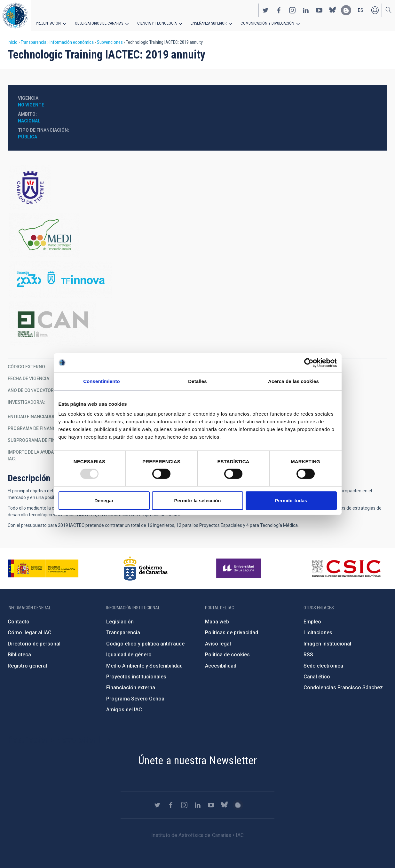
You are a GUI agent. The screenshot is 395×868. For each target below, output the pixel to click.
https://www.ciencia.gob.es (43, 568)
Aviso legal (218, 644)
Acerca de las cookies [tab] (293, 381)
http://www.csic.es (346, 568)
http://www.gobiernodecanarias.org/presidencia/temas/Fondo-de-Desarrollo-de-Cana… (197, 324)
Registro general (27, 666)
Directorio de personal (34, 644)
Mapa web (217, 622)
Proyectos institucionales (136, 677)
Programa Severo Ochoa (135, 699)
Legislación (120, 622)
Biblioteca (19, 655)
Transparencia (34, 42)
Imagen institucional (327, 644)
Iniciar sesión (375, 10)
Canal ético (317, 677)
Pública (28, 137)
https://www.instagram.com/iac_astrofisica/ (292, 10)
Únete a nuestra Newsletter (197, 760)
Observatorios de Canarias (98, 23)
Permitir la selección (198, 500)
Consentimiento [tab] (102, 381)
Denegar (104, 500)
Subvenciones (110, 42)
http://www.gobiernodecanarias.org (146, 568)
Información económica (72, 42)
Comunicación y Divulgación (262, 23)
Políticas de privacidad (232, 633)
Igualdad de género (129, 655)
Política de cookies (227, 655)
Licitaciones (318, 633)
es (361, 10)
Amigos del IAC (124, 710)
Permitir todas (291, 500)
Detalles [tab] (197, 381)
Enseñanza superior (205, 23)
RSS (308, 655)
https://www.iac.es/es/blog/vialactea (346, 10)
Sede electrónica (323, 666)
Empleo (312, 622)
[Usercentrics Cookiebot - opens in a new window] (309, 363)
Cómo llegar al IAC (30, 633)
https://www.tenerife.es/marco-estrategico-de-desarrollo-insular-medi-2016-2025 (197, 235)
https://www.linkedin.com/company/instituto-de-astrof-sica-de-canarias (306, 10)
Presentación (48, 23)
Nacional (29, 121)
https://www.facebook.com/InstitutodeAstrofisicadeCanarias (279, 10)
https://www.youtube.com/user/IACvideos (319, 10)
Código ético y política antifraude (145, 644)
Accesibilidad (221, 666)
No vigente (31, 105)
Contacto (19, 622)
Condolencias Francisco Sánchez (343, 688)
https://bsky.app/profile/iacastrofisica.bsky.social (333, 10)
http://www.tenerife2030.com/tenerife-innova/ (197, 280)
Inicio (13, 42)
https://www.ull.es (239, 568)
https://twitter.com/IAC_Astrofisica (265, 10)
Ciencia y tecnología (154, 23)
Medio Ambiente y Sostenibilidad (144, 666)
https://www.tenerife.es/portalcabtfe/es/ (197, 187)
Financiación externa (131, 688)
